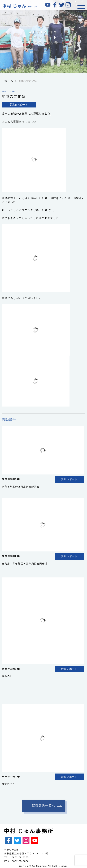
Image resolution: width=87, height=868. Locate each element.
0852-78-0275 (20, 857)
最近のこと (8, 784)
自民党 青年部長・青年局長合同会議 (25, 564)
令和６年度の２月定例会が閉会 (21, 487)
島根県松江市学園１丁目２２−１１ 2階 (26, 854)
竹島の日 (7, 676)
